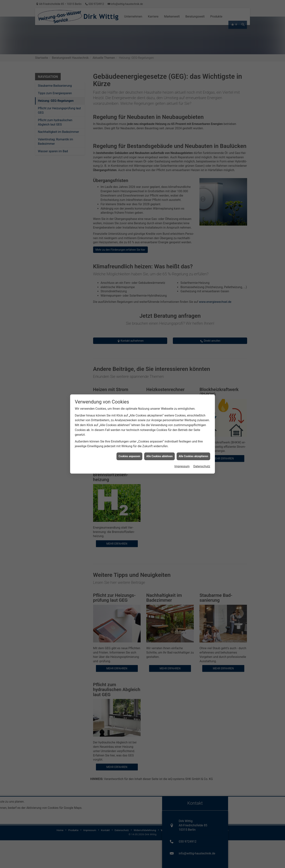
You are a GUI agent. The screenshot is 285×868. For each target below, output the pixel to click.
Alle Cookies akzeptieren (193, 456)
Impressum (182, 466)
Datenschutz (202, 466)
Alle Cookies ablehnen (159, 456)
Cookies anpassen (129, 456)
